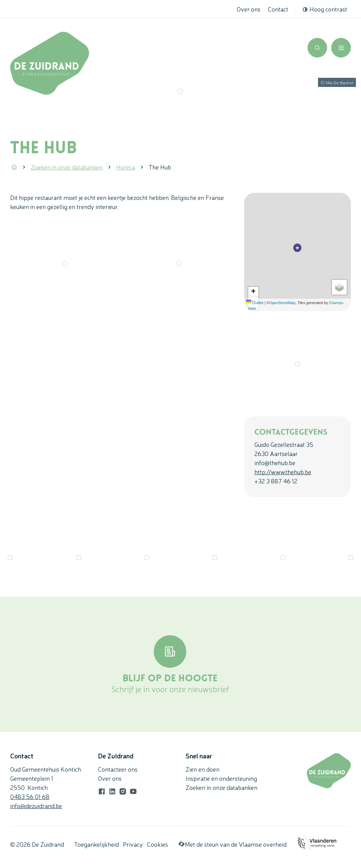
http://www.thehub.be (283, 472)
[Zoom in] (253, 292)
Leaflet (255, 303)
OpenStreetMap (282, 303)
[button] (297, 245)
